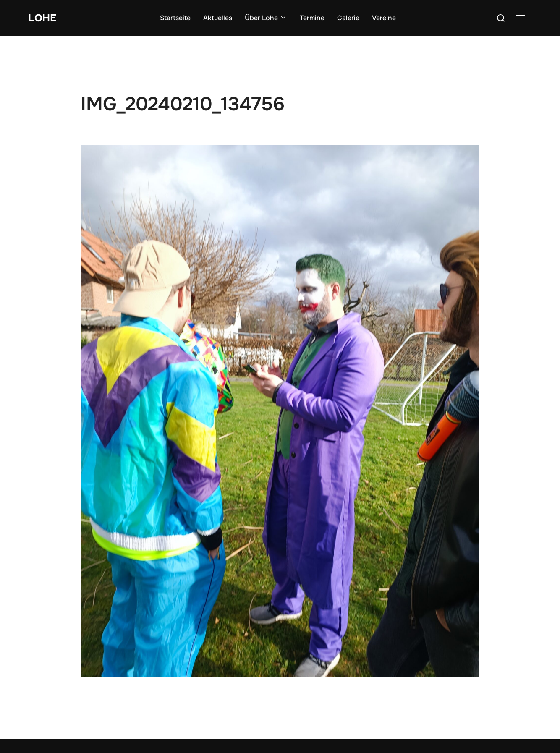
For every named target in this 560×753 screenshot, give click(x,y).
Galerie (349, 18)
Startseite (176, 18)
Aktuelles (218, 18)
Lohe (43, 18)
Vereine (384, 18)
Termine (313, 18)
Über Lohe (266, 18)
